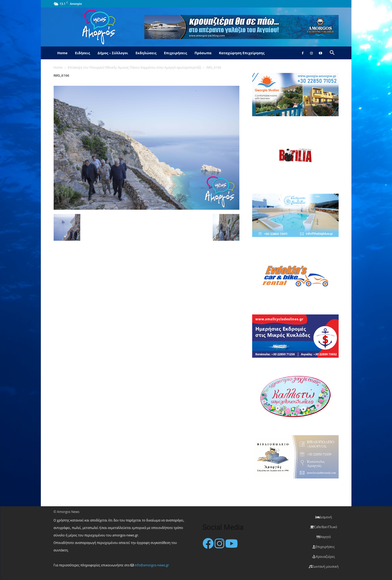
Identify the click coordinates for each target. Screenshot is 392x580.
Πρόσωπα (203, 53)
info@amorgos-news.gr (152, 565)
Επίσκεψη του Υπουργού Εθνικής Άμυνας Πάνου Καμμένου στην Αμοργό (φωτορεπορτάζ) (134, 67)
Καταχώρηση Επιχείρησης (242, 53)
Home (62, 53)
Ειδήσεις (83, 53)
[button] (332, 53)
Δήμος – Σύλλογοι (113, 53)
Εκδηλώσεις (146, 53)
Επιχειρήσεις (176, 53)
